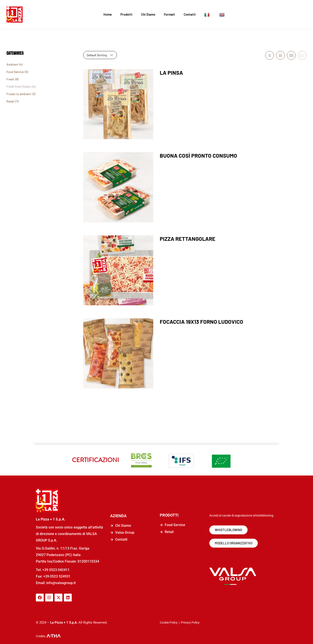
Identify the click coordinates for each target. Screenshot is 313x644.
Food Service (15, 72)
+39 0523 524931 (57, 576)
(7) (17, 101)
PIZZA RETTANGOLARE (188, 239)
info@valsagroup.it (61, 583)
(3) (34, 94)
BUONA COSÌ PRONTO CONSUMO (198, 155)
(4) (21, 64)
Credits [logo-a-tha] (41, 636)
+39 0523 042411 (56, 570)
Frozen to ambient (19, 94)
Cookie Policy (169, 623)
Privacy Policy (190, 623)
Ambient (12, 64)
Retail (10, 101)
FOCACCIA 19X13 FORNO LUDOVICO (201, 322)
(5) (26, 72)
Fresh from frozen (19, 87)
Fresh (10, 79)
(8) (17, 79)
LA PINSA (171, 73)
